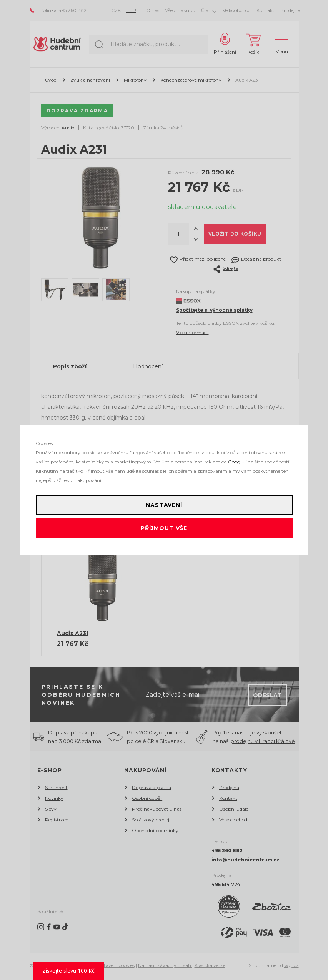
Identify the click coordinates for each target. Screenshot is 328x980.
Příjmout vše (164, 528)
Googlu (236, 462)
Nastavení (164, 505)
